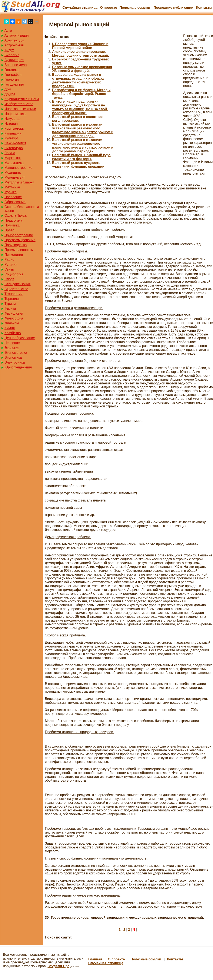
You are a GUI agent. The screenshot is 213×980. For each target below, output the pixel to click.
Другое (10, 94)
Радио (9, 260)
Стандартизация (17, 284)
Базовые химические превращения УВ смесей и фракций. (82, 69)
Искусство (12, 119)
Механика (12, 187)
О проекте (109, 8)
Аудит (9, 50)
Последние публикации (173, 8)
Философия (14, 318)
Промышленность (19, 250)
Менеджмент (15, 177)
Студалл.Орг (58, 966)
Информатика (15, 114)
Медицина (13, 173)
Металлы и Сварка (19, 182)
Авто (8, 31)
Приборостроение (19, 235)
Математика (14, 163)
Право (9, 230)
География (13, 75)
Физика (10, 309)
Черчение (12, 343)
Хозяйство (13, 333)
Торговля (12, 299)
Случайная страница (80, 8)
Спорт (9, 279)
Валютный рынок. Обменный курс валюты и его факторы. (81, 157)
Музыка (11, 192)
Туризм (10, 304)
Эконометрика (16, 353)
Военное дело (16, 65)
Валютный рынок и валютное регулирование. (77, 119)
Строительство (16, 289)
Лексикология (15, 143)
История (11, 124)
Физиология (14, 313)
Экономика (13, 357)
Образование (15, 202)
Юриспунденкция (18, 367)
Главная (95, 959)
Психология (14, 255)
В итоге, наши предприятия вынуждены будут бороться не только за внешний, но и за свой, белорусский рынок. (80, 107)
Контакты (204, 8)
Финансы (12, 323)
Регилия (11, 264)
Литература (14, 148)
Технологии (14, 294)
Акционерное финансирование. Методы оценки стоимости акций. (81, 54)
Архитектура (14, 40)
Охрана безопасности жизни (22, 209)
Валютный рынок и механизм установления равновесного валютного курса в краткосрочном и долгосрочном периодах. (83, 130)
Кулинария (13, 133)
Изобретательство (19, 104)
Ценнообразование (20, 338)
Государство (14, 84)
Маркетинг (13, 158)
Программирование (20, 240)
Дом (8, 89)
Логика (10, 153)
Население (13, 197)
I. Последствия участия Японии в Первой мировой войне (80, 46)
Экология (12, 348)
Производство (16, 245)
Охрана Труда (16, 216)
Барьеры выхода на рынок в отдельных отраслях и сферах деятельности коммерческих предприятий (78, 80)
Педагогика (13, 220)
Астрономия (14, 45)
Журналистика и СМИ (22, 99)
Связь (9, 269)
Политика (12, 225)
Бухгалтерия (14, 60)
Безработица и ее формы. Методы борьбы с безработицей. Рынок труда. (81, 94)
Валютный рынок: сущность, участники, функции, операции (78, 165)
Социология (14, 274)
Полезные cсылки (135, 8)
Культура (12, 138)
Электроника (15, 362)
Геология (12, 80)
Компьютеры (14, 128)
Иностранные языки (20, 109)
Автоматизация (17, 35)
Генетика (11, 70)
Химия (10, 328)
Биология (12, 55)
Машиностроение (18, 168)
